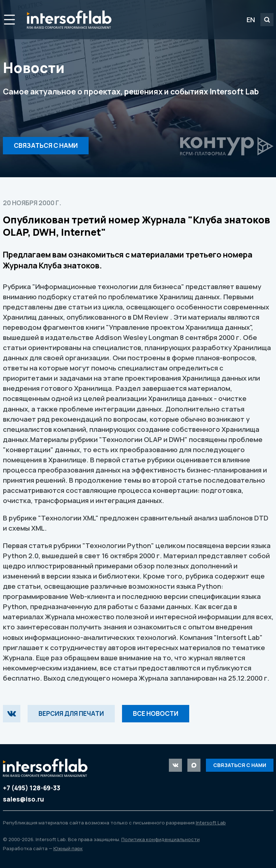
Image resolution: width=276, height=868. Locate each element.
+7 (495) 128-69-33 (32, 788)
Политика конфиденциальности (161, 839)
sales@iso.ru (23, 799)
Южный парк (68, 848)
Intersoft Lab (69, 20)
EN (251, 20)
